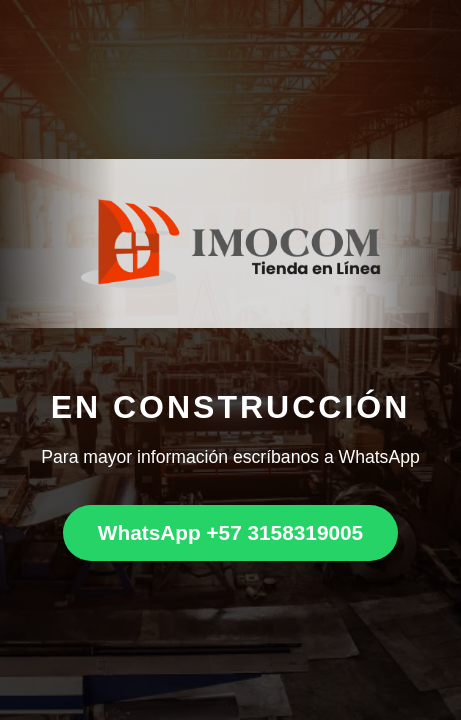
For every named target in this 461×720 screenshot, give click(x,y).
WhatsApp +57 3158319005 (230, 532)
